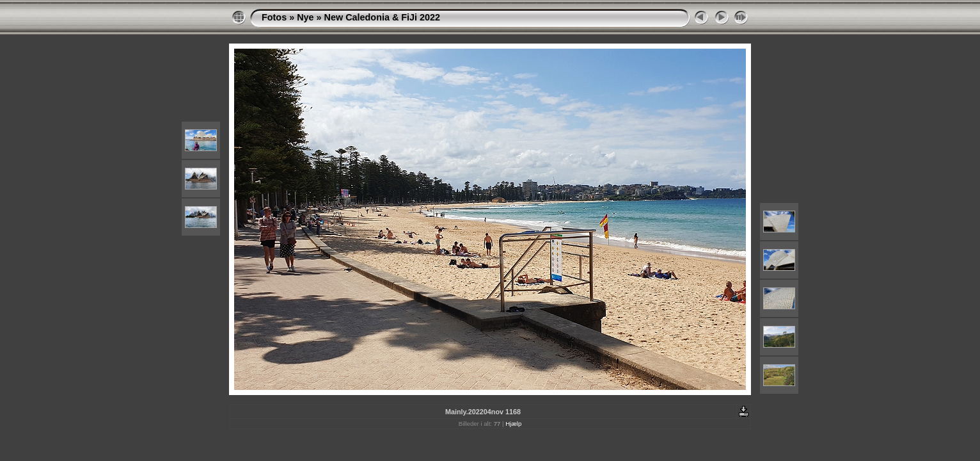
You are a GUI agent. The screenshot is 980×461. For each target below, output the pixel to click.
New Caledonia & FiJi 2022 (383, 17)
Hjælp (513, 424)
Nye (305, 17)
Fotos (274, 17)
